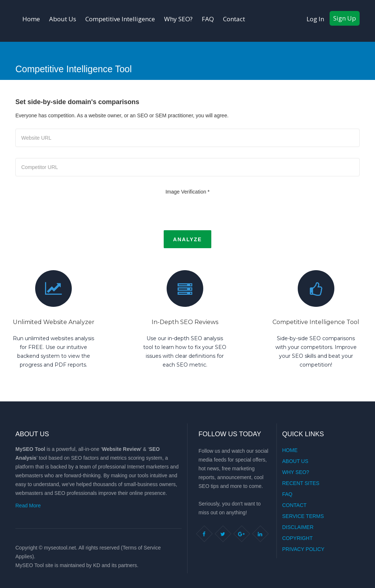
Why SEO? (178, 19)
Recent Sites (301, 483)
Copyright (298, 538)
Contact (234, 19)
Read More (28, 506)
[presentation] (187, 212)
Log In (315, 19)
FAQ (208, 19)
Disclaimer (298, 527)
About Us (63, 19)
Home (31, 19)
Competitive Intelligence (120, 19)
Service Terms (303, 516)
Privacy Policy (303, 549)
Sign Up (345, 18)
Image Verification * (188, 192)
